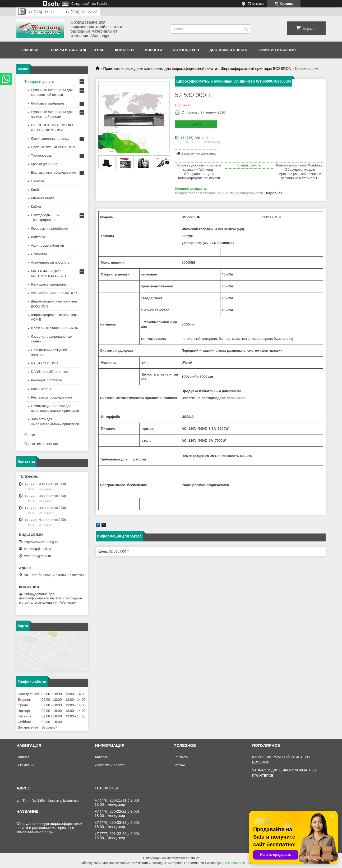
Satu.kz (193, 858)
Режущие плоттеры (46, 380)
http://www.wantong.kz (41, 542)
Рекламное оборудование (52, 397)
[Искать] (246, 29)
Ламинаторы (41, 389)
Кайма (36, 207)
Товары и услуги (65, 50)
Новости (153, 50)
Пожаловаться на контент (242, 863)
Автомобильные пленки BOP (54, 293)
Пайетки (38, 181)
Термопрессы (42, 155)
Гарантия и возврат (277, 50)
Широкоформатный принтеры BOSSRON (256, 69)
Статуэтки (39, 254)
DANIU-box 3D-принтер (49, 372)
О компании (26, 765)
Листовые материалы (48, 103)
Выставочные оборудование (54, 172)
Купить (196, 124)
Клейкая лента (43, 198)
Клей (35, 190)
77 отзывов (256, 4)
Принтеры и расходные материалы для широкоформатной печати (160, 69)
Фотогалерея (186, 50)
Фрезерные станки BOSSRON (55, 328)
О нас (99, 50)
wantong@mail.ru (37, 549)
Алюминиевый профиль (50, 262)
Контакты (125, 50)
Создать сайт (81, 4)
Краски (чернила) (45, 164)
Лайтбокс (38, 237)
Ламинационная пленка (50, 139)
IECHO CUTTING (45, 363)
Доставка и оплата (228, 50)
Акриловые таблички (47, 245)
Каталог (101, 757)
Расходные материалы (49, 284)
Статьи (179, 765)
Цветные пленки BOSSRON (53, 147)
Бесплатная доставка (198, 153)
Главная (30, 50)
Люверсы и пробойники (50, 229)
